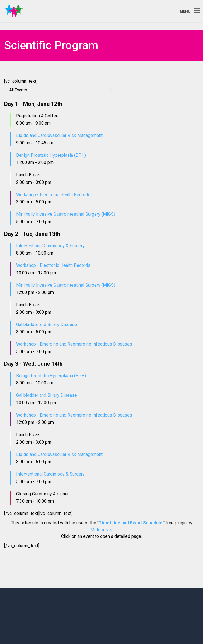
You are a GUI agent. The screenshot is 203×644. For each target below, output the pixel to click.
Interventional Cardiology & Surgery (50, 246)
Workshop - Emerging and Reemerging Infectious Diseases (74, 344)
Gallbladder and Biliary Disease (47, 325)
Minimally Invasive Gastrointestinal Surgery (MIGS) (66, 214)
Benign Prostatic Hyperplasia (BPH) (51, 155)
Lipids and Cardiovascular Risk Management (59, 135)
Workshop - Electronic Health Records (53, 195)
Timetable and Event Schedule (131, 523)
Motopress (101, 530)
